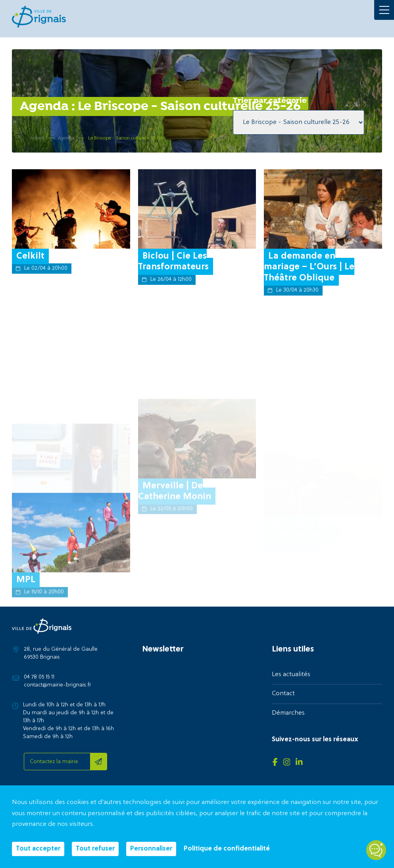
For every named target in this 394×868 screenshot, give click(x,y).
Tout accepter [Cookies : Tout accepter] (38, 849)
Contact (283, 694)
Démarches (288, 713)
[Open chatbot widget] (376, 850)
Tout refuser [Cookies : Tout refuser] (95, 849)
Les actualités (291, 675)
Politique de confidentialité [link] (227, 849)
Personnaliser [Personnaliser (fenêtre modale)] (151, 849)
